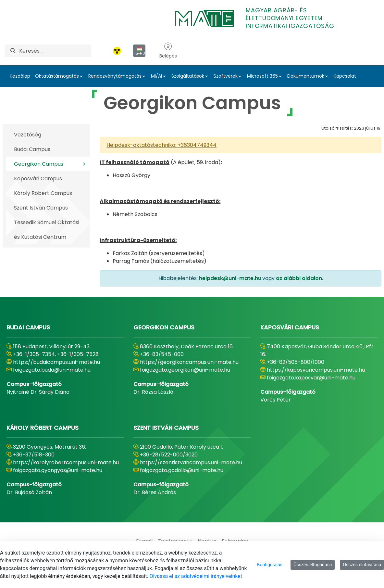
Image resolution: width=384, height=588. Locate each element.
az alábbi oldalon (299, 278)
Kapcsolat (345, 76)
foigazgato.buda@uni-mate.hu (52, 370)
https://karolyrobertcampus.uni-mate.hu (66, 462)
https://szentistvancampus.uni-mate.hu (191, 462)
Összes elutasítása (362, 565)
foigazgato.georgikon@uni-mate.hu (185, 370)
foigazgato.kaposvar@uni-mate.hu (311, 378)
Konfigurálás (270, 565)
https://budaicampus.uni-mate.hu (56, 362)
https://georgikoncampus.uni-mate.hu (189, 362)
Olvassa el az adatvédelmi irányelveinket (196, 576)
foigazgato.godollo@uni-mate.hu (182, 470)
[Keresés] (55, 51)
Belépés (168, 51)
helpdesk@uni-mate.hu (230, 278)
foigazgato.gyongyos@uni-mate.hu (58, 470)
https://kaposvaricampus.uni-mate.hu (316, 370)
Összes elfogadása (313, 565)
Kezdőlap (20, 76)
